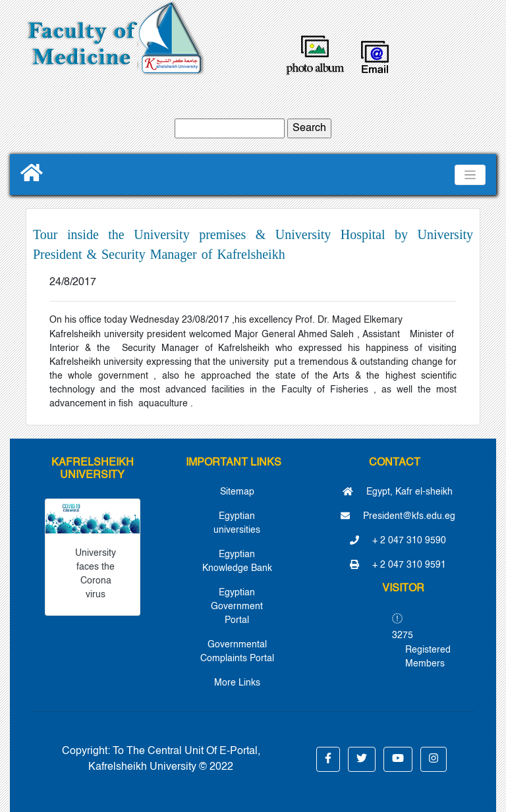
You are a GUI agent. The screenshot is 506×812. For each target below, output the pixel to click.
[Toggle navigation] (470, 175)
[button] (328, 759)
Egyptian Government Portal (237, 607)
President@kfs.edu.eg (398, 516)
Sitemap (237, 492)
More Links (237, 683)
